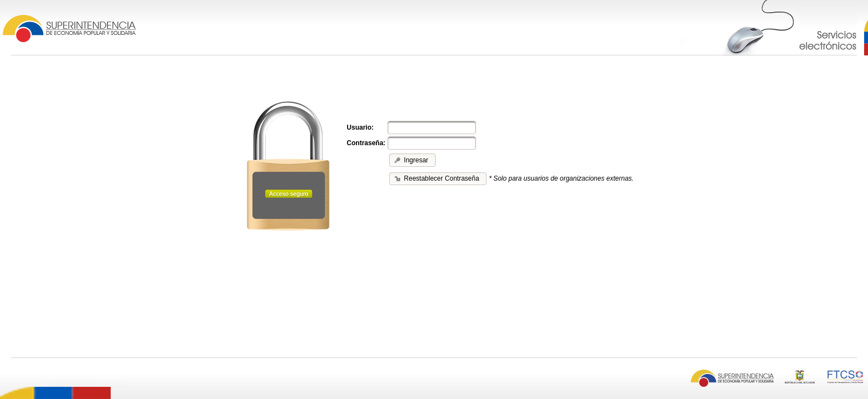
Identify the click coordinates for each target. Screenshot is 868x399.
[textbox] (432, 127)
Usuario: (360, 127)
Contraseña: (366, 143)
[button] (412, 160)
